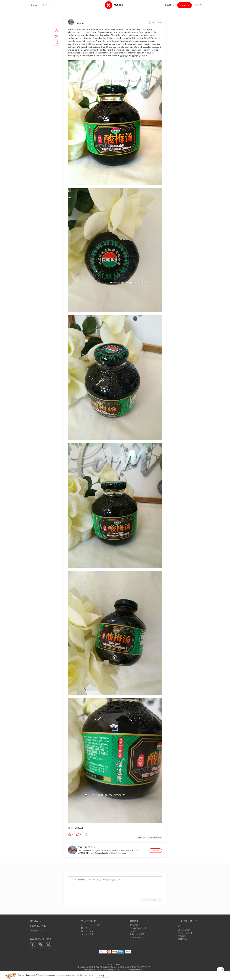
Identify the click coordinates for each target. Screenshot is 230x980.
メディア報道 (87, 934)
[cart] (220, 970)
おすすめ (33, 5)
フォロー (155, 850)
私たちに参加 (87, 931)
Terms (109, 964)
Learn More (88, 975)
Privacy (117, 964)
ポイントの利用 (185, 933)
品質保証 (182, 936)
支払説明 (134, 925)
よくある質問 (184, 930)
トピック (47, 5)
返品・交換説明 (137, 934)
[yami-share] (56, 40)
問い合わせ (86, 928)
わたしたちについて (91, 925)
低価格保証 (183, 939)
